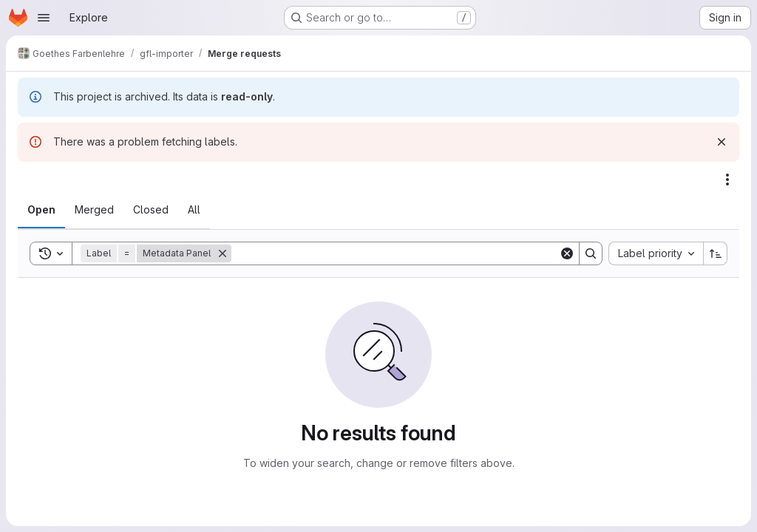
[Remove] (223, 253)
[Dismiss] (722, 142)
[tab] (41, 210)
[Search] (395, 253)
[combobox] (656, 253)
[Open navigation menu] (44, 18)
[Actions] (727, 180)
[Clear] (567, 253)
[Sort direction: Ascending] (716, 253)
